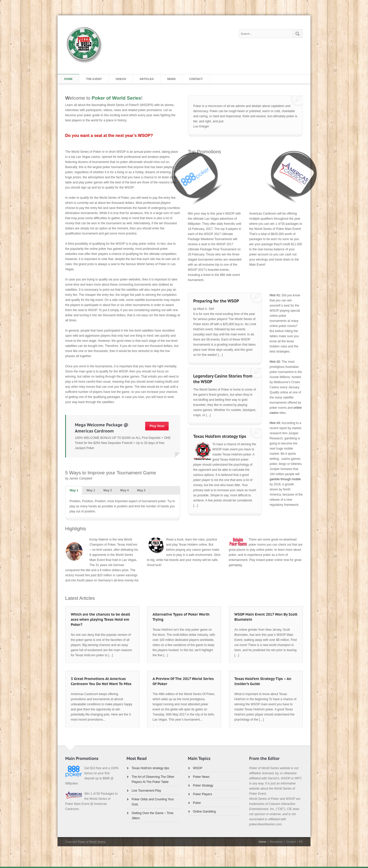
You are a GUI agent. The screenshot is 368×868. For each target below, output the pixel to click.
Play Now (157, 426)
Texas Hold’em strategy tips (220, 436)
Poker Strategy (203, 785)
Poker (197, 803)
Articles (147, 79)
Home (68, 79)
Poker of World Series (92, 842)
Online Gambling (204, 812)
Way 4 (124, 490)
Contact (196, 79)
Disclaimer (276, 842)
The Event (94, 79)
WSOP (198, 768)
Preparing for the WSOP (216, 301)
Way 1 (74, 490)
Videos (121, 79)
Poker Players (203, 794)
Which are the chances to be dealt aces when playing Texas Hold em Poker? (100, 619)
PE (301, 842)
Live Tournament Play (146, 791)
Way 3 (108, 490)
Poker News (201, 777)
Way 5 (141, 490)
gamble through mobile (285, 479)
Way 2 (91, 490)
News (171, 79)
